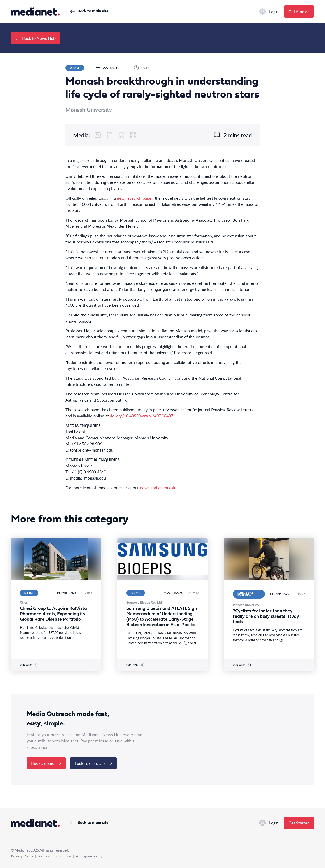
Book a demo (46, 763)
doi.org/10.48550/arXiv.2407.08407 (142, 416)
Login (269, 12)
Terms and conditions (55, 856)
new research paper (135, 198)
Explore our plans (93, 763)
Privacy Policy (22, 856)
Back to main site (89, 11)
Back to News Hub (35, 38)
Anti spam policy (89, 856)
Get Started (299, 11)
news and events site (159, 488)
